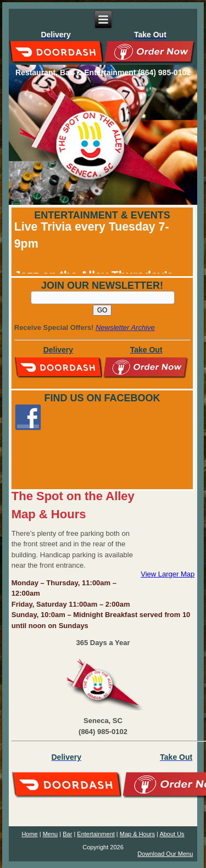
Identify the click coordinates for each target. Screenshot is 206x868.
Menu (51, 834)
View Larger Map (168, 574)
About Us (172, 834)
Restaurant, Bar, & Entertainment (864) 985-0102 (103, 72)
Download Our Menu (165, 854)
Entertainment (96, 834)
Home (29, 834)
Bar (67, 834)
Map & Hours (137, 834)
